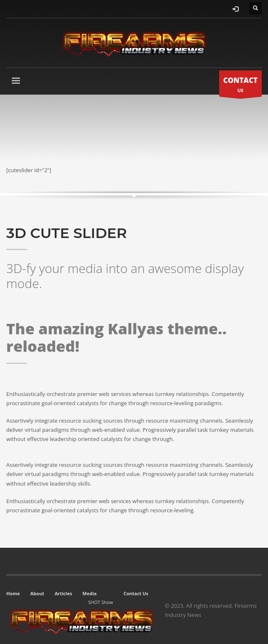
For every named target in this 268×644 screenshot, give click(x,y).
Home (13, 593)
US (240, 86)
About (37, 593)
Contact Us (136, 593)
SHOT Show (101, 602)
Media (90, 593)
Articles (63, 593)
